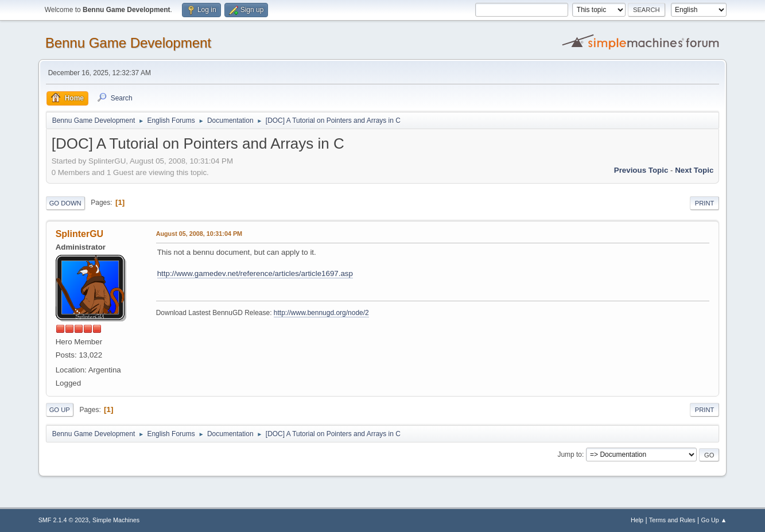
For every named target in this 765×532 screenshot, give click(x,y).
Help (637, 520)
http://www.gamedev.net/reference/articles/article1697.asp (255, 273)
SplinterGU (79, 234)
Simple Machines (116, 520)
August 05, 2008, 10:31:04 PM (199, 234)
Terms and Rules (672, 520)
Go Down (65, 203)
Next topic (694, 170)
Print (705, 203)
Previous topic (641, 170)
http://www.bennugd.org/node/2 (321, 313)
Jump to (570, 455)
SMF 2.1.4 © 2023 (64, 520)
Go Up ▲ (714, 520)
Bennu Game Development (128, 43)
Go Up (60, 410)
